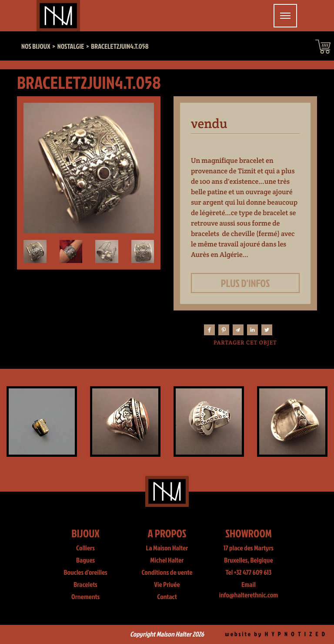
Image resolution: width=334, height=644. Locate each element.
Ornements (85, 597)
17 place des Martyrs (249, 548)
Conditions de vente (167, 573)
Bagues (85, 560)
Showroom (249, 533)
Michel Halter (167, 560)
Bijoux (85, 533)
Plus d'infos (245, 283)
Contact (167, 597)
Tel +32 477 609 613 (249, 573)
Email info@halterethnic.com (249, 590)
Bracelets (85, 585)
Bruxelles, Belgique (249, 560)
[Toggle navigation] (285, 16)
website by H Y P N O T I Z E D (276, 634)
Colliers (85, 548)
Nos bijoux (36, 47)
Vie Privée (167, 585)
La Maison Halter (167, 548)
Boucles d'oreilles (85, 573)
